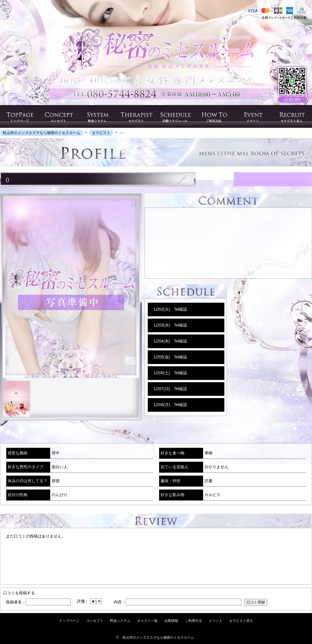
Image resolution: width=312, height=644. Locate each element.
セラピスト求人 (241, 621)
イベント (216, 621)
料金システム (120, 621)
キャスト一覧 (147, 621)
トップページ (69, 621)
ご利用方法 (193, 621)
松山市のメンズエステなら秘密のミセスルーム (158, 637)
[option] (71, 287)
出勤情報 (171, 621)
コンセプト (95, 621)
